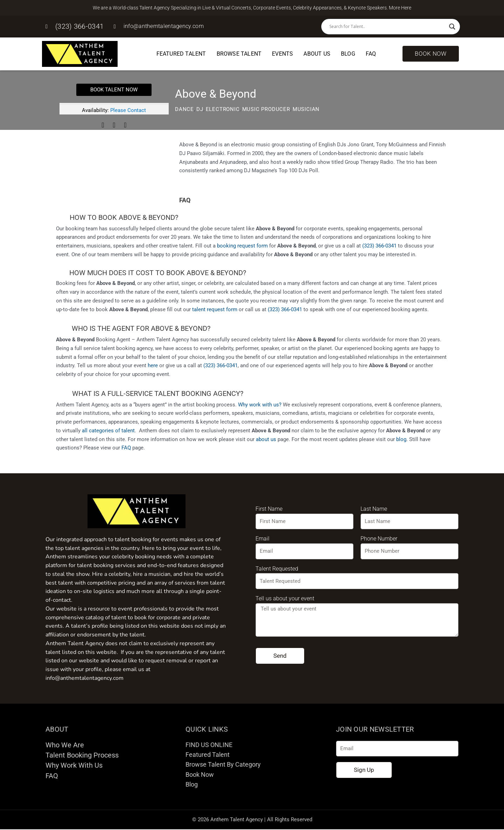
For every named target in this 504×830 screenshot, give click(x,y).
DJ (200, 109)
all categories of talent (108, 431)
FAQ (371, 54)
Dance (184, 109)
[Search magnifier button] (452, 27)
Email (262, 539)
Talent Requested (277, 569)
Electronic (223, 109)
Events (282, 54)
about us (266, 439)
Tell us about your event (285, 598)
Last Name (374, 509)
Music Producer (266, 109)
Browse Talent (239, 54)
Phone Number (379, 539)
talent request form (215, 309)
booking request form (242, 246)
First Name (269, 509)
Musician (306, 109)
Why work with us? (260, 405)
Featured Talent (181, 54)
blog (401, 439)
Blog (348, 54)
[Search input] (387, 27)
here (153, 365)
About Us (317, 54)
